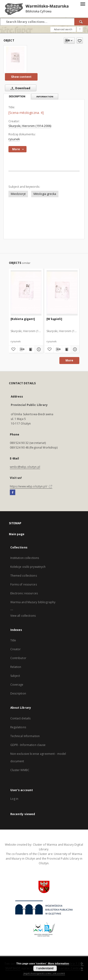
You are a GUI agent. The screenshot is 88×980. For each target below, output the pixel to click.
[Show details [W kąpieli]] (74, 349)
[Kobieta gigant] (23, 319)
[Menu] (83, 4)
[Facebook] (13, 493)
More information (58, 963)
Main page (17, 534)
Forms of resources (24, 584)
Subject (15, 676)
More (69, 360)
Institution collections (25, 558)
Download (19, 88)
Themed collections (24, 576)
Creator (16, 649)
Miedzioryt (18, 194)
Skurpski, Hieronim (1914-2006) (30, 126)
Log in (14, 799)
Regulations (18, 727)
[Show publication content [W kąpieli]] (66, 349)
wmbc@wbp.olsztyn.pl (25, 467)
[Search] (81, 22)
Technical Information (25, 736)
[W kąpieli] (54, 319)
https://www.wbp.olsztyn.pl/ (31, 486)
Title (13, 640)
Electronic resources (24, 593)
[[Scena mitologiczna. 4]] (15, 59)
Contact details (21, 718)
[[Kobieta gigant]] (26, 293)
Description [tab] (17, 97)
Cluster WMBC (20, 770)
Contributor (18, 658)
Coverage (17, 685)
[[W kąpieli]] (62, 293)
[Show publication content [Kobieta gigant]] (30, 349)
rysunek (14, 139)
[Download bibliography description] (22, 349)
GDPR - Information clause (28, 745)
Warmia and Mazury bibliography (33, 602)
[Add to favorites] (80, 41)
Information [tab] (45, 97)
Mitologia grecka (45, 194)
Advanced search (63, 29)
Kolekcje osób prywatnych (28, 567)
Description (18, 693)
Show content (21, 77)
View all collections (23, 616)
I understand (45, 968)
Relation (16, 667)
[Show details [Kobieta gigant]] (38, 349)
